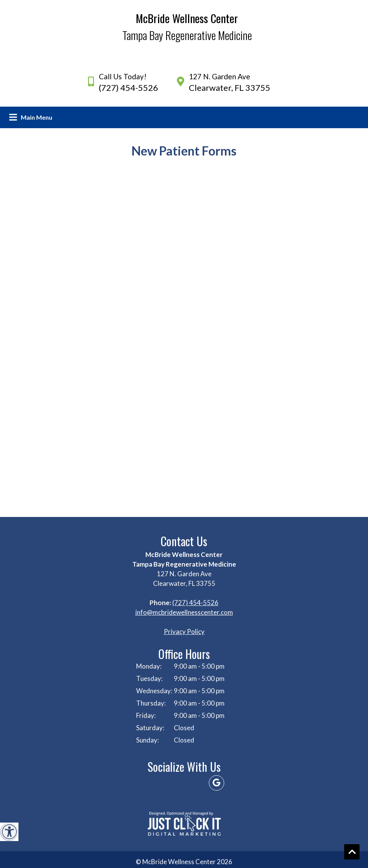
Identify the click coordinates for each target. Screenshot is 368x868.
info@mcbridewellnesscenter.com (184, 612)
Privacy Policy (184, 631)
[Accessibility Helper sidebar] (9, 832)
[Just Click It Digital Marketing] (184, 824)
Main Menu (37, 117)
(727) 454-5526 (128, 88)
